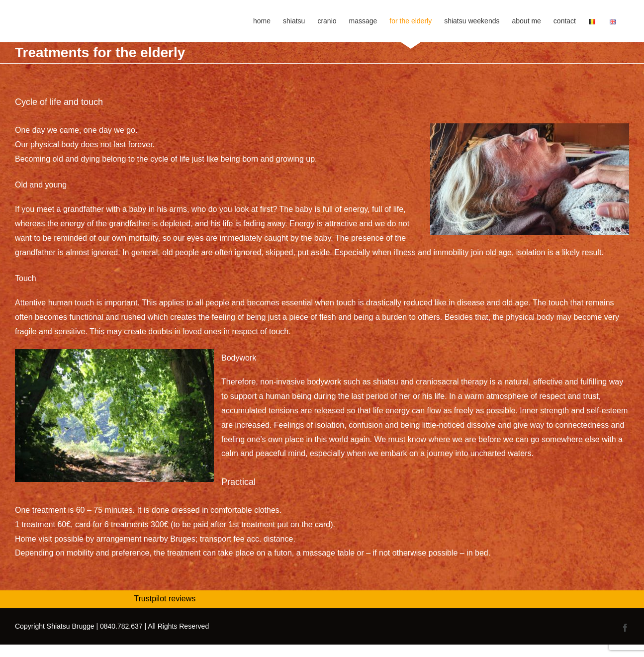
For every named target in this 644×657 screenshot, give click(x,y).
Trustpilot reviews (165, 599)
